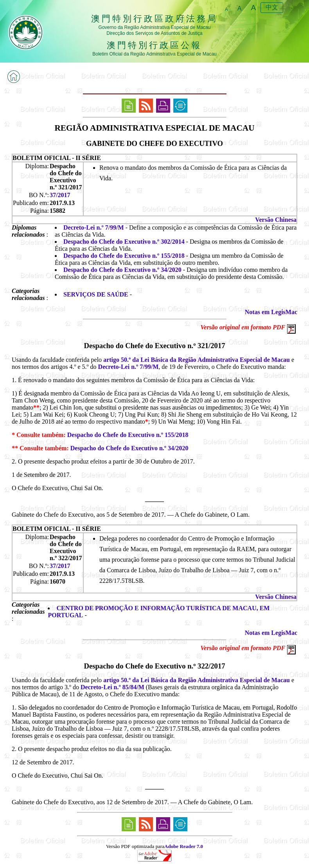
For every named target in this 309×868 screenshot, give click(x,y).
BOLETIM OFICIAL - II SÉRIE (57, 158)
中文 (272, 7)
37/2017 (60, 195)
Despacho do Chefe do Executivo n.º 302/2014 (124, 242)
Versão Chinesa (276, 220)
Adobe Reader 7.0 (184, 846)
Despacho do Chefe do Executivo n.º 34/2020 (122, 270)
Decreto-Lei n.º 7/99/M (94, 227)
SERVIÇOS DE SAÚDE (96, 294)
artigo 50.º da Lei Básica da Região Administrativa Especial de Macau (197, 360)
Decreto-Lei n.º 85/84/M (112, 687)
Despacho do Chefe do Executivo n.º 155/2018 (124, 256)
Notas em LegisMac (271, 312)
